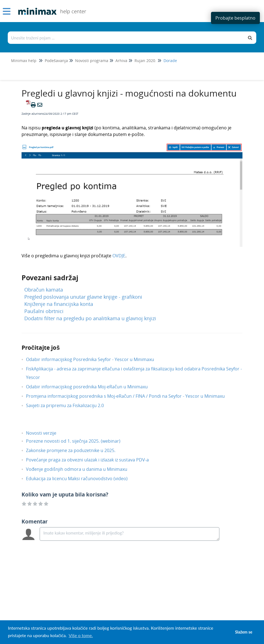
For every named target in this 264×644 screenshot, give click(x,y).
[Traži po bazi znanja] (126, 38)
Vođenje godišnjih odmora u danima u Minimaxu (81, 469)
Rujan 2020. (145, 61)
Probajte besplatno (235, 18)
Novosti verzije (45, 433)
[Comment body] (130, 534)
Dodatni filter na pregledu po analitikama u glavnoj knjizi (90, 318)
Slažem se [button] (244, 632)
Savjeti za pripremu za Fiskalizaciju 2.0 (69, 405)
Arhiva (121, 61)
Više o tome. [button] (81, 635)
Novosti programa (92, 61)
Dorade (170, 61)
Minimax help (24, 61)
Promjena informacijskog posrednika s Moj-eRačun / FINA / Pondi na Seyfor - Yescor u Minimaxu (130, 396)
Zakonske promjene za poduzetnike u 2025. (75, 450)
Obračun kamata (44, 290)
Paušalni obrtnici (44, 311)
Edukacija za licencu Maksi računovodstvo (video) (81, 479)
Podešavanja (56, 61)
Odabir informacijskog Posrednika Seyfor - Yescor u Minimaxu (94, 359)
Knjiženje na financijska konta (59, 304)
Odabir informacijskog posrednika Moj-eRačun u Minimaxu (91, 387)
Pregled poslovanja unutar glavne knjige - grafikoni (83, 297)
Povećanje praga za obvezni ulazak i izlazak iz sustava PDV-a (92, 460)
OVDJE (119, 256)
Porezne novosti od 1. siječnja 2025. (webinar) (77, 441)
